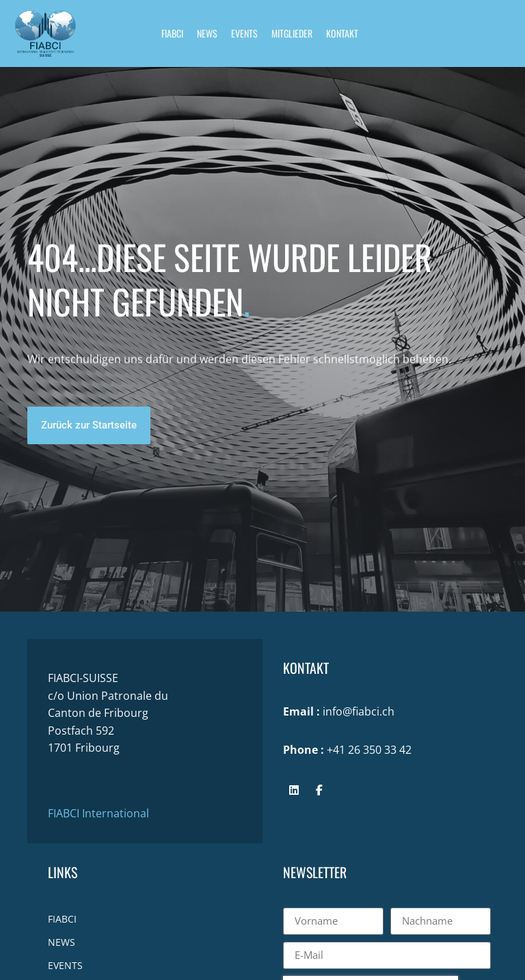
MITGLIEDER (292, 33)
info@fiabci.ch (359, 711)
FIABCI (172, 33)
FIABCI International (98, 813)
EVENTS (244, 33)
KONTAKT (342, 33)
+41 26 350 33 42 (369, 750)
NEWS (207, 33)
